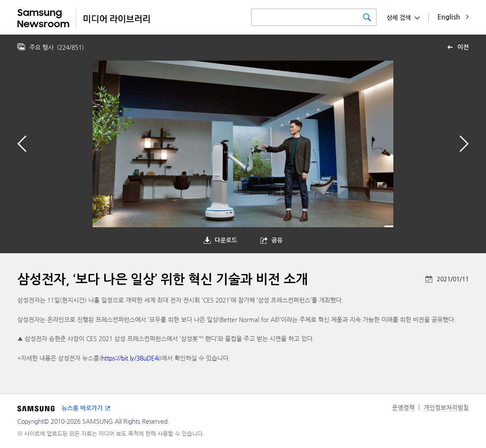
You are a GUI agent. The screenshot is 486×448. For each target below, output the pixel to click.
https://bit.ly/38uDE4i (130, 358)
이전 (463, 47)
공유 (277, 240)
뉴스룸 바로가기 (82, 408)
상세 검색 (399, 18)
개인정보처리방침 (446, 407)
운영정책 (403, 407)
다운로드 (226, 240)
